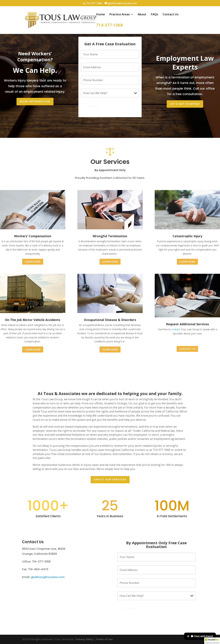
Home (100, 15)
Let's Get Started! (185, 104)
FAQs (154, 15)
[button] (212, 641)
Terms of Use (104, 639)
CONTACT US (187, 349)
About (142, 15)
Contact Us (171, 15)
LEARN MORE (33, 262)
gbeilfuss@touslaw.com (48, 577)
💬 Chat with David (200, 636)
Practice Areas (120, 15)
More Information (35, 101)
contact (176, 329)
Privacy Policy (85, 639)
